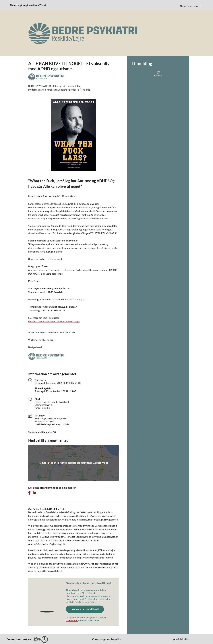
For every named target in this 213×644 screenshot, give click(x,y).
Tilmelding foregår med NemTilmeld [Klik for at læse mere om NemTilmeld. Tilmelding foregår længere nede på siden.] (29, 5)
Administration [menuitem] (181, 639)
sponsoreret (72, 620)
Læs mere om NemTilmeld (87, 609)
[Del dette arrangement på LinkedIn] (34, 493)
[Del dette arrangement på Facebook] (29, 493)
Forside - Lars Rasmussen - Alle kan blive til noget (54, 321)
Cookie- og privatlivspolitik (106, 639)
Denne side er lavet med (27, 639)
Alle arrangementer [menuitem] (190, 6)
